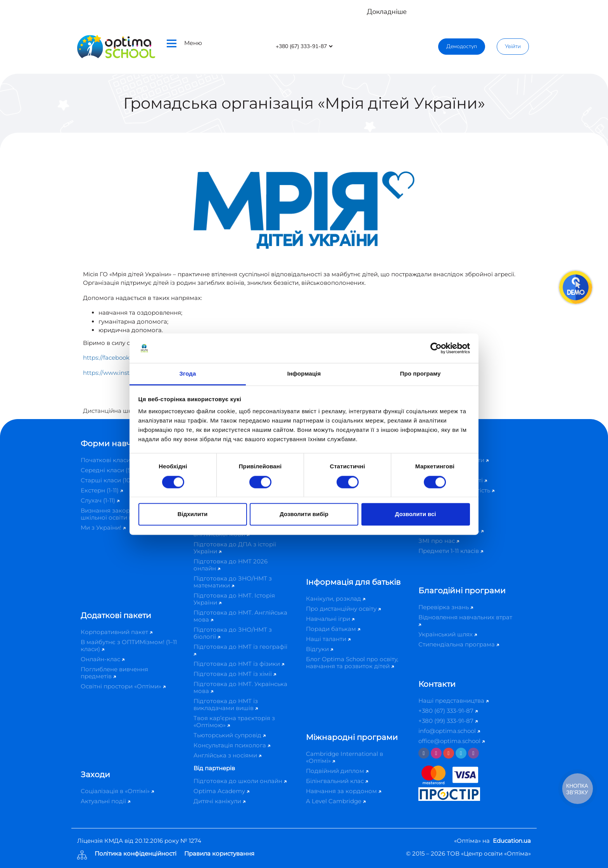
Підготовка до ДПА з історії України (235, 548)
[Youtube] (449, 753)
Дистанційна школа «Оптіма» (127, 411)
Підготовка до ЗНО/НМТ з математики (233, 582)
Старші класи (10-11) (112, 480)
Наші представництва (453, 701)
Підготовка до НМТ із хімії (235, 674)
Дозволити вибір (304, 514)
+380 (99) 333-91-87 (448, 721)
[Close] (597, 8)
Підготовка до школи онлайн (240, 781)
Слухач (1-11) (100, 500)
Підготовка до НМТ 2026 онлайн (231, 565)
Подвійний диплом (337, 771)
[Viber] (473, 753)
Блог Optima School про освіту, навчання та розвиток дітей (352, 663)
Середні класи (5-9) (112, 470)
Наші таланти (328, 639)
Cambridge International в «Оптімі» (345, 757)
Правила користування (219, 854)
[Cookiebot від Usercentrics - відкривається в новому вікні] (436, 348)
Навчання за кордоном (344, 791)
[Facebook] (424, 753)
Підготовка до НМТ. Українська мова (240, 687)
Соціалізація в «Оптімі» (117, 791)
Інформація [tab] (304, 374)
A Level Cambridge (336, 801)
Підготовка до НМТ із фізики (239, 664)
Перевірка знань (446, 607)
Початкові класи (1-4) (114, 460)
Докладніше (387, 12)
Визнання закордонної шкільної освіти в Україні (120, 514)
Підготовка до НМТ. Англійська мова (240, 616)
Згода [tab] (188, 374)
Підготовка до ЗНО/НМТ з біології (233, 633)
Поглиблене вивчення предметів (114, 673)
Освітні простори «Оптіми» (123, 686)
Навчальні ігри (330, 619)
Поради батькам (333, 629)
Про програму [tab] (421, 374)
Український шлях (448, 634)
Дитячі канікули (219, 801)
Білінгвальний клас (337, 781)
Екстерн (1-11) (102, 490)
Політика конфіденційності (136, 854)
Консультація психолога (232, 745)
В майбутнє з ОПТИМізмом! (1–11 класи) (129, 645)
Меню (184, 43)
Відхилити (193, 514)
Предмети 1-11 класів (451, 551)
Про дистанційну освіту (343, 609)
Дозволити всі (416, 514)
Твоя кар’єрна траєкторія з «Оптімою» (234, 722)
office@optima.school (452, 741)
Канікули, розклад (336, 599)
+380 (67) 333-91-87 (448, 711)
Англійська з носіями (227, 755)
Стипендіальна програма (459, 644)
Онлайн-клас (103, 659)
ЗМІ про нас (439, 541)
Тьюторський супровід (230, 735)
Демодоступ (462, 46)
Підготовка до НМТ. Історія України (234, 599)
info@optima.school (449, 731)
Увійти (513, 46)
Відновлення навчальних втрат (465, 620)
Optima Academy (221, 791)
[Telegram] (461, 753)
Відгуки (320, 649)
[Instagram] (436, 753)
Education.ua (512, 841)
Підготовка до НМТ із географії (240, 649)
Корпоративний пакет (117, 632)
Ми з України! (103, 528)
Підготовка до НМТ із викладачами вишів (226, 704)
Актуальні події (105, 801)
